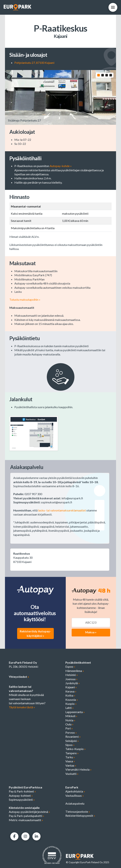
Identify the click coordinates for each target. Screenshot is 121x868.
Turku (70, 758)
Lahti (70, 708)
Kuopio (71, 704)
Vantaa (71, 766)
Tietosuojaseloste (78, 812)
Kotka (70, 696)
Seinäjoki (72, 741)
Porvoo (71, 733)
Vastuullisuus (75, 796)
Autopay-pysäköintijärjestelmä (29, 812)
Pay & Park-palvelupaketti (27, 816)
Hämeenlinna (75, 671)
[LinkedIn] (36, 837)
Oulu (69, 725)
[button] (113, 7)
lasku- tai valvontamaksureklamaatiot (62, 511)
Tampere (72, 754)
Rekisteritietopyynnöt (80, 816)
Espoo (70, 667)
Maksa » (91, 632)
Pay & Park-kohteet (22, 792)
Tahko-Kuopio (76, 749)
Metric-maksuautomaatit (26, 820)
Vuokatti (72, 774)
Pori (69, 729)
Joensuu (71, 680)
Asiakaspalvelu (75, 804)
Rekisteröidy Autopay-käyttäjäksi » (35, 634)
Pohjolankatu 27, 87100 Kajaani (34, 63)
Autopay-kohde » (61, 166)
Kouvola (72, 700)
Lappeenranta (75, 712)
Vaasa (70, 762)
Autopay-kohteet (21, 796)
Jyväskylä (73, 684)
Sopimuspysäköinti (22, 800)
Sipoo (70, 745)
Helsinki (72, 675)
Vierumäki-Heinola (78, 770)
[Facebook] (14, 837)
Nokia (70, 721)
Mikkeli (71, 716)
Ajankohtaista (75, 792)
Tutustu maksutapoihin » (25, 300)
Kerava (71, 692)
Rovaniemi (73, 737)
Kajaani (71, 688)
